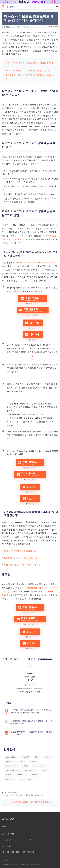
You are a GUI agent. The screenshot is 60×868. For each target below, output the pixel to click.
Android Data (11, 757)
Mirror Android (40, 27)
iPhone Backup (30, 770)
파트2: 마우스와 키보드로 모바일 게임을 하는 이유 (28, 71)
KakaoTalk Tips (12, 766)
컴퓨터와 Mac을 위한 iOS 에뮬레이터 (21, 558)
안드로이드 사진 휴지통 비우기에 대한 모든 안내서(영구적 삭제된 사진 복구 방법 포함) (31, 711)
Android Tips (36, 775)
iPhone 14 (34, 762)
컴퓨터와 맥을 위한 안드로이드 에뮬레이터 (23, 565)
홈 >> (5, 793)
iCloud (9, 775)
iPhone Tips (21, 775)
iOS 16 (26, 766)
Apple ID (44, 770)
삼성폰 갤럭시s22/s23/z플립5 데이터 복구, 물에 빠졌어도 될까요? (31, 733)
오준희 (6, 27)
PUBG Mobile (36, 273)
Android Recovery (13, 770)
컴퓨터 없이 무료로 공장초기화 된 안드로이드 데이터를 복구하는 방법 (32, 722)
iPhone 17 (25, 757)
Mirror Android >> (14, 793)
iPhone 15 (10, 762)
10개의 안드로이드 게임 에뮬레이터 (20, 551)
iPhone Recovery (26, 779)
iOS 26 (37, 757)
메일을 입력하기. (17, 840)
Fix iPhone (10, 779)
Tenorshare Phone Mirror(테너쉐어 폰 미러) (35, 262)
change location (40, 766)
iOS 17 (22, 762)
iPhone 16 (49, 757)
